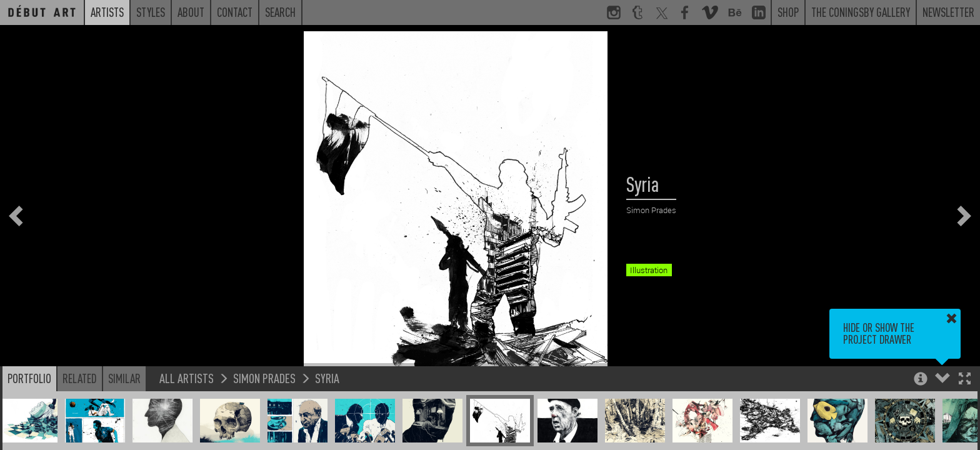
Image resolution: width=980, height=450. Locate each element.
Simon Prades (264, 378)
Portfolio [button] (29, 378)
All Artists (187, 378)
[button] (965, 380)
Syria (327, 378)
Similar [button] (124, 378)
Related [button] (80, 378)
